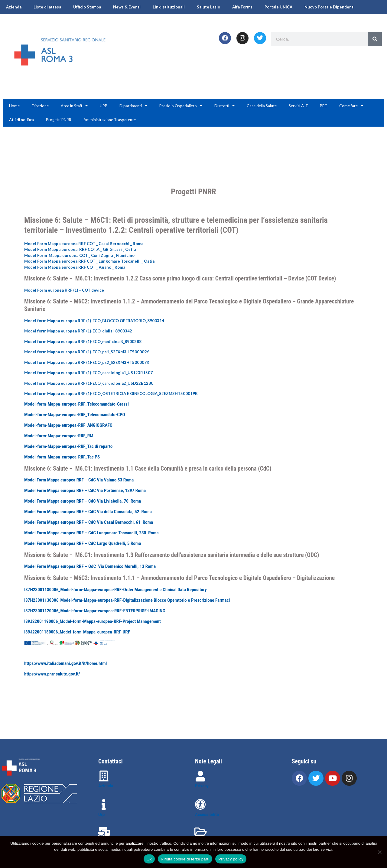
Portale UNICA (278, 7)
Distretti (224, 106)
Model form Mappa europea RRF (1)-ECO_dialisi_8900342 (78, 331)
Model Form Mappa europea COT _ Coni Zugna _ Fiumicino (79, 255)
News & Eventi (127, 7)
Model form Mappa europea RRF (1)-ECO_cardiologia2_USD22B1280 (89, 383)
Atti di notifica (21, 120)
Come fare (351, 106)
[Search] (375, 39)
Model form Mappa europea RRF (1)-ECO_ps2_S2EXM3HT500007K (87, 362)
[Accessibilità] (200, 805)
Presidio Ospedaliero (181, 106)
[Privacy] (200, 776)
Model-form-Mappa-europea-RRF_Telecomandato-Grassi (76, 404)
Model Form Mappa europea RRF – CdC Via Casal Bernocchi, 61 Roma (89, 522)
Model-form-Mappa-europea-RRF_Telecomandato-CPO (75, 415)
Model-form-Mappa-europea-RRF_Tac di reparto (68, 446)
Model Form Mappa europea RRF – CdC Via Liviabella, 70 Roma (83, 501)
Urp (101, 815)
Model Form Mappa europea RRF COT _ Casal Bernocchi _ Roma (84, 244)
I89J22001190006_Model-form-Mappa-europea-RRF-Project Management (93, 621)
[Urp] (104, 805)
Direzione (40, 106)
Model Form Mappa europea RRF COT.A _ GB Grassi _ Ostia (80, 249)
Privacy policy (231, 859)
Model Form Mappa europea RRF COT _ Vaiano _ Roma (75, 267)
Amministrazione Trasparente (110, 120)
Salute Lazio (208, 7)
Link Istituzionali (169, 7)
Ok (149, 859)
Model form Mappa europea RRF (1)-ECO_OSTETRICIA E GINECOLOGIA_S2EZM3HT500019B (111, 394)
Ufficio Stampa (87, 7)
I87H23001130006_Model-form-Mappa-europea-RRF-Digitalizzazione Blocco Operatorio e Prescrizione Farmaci (127, 600)
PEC (324, 106)
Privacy (202, 786)
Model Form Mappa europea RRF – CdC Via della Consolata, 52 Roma (88, 512)
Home (14, 106)
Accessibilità (207, 815)
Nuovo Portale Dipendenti (330, 7)
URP (104, 106)
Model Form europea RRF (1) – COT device (64, 290)
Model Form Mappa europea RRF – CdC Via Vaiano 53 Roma (79, 480)
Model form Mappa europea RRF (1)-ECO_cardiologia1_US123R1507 (88, 373)
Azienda (14, 7)
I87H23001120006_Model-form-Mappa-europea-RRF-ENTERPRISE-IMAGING (95, 611)
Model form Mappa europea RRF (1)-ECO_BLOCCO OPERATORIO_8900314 (94, 321)
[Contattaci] (104, 832)
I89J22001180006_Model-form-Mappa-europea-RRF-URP (77, 632)
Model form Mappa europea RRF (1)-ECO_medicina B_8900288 (83, 342)
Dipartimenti (133, 106)
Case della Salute (262, 106)
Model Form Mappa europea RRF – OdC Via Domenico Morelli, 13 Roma (90, 566)
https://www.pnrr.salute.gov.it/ (52, 674)
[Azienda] (104, 776)
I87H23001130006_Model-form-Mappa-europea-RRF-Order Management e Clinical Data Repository (115, 590)
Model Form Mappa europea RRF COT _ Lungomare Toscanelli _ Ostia (89, 261)
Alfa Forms (242, 7)
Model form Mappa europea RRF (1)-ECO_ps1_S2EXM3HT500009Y (87, 352)
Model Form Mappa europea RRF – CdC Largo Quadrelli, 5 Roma (83, 543)
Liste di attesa (47, 7)
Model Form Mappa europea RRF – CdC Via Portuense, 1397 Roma (85, 491)
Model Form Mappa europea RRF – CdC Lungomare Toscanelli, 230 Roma (91, 533)
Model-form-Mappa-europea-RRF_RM (59, 436)
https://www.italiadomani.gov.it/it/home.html (65, 663)
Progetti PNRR (59, 120)
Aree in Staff (74, 106)
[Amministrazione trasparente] (200, 832)
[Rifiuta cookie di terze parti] (379, 852)
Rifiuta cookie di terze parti (185, 859)
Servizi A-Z (298, 106)
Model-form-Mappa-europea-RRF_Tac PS (62, 457)
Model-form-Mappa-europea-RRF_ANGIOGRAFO (68, 425)
